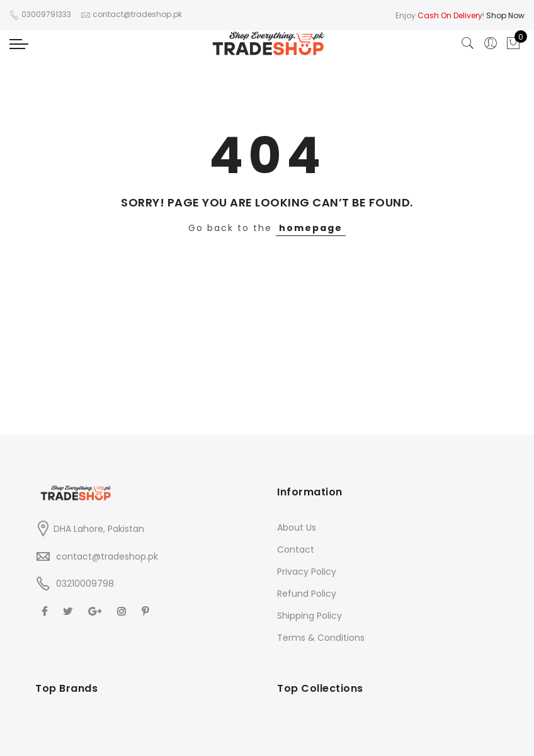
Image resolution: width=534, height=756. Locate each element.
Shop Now (505, 15)
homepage (311, 228)
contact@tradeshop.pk (107, 556)
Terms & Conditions (321, 638)
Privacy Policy (307, 572)
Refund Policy (307, 594)
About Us (297, 528)
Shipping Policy (310, 616)
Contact (296, 550)
